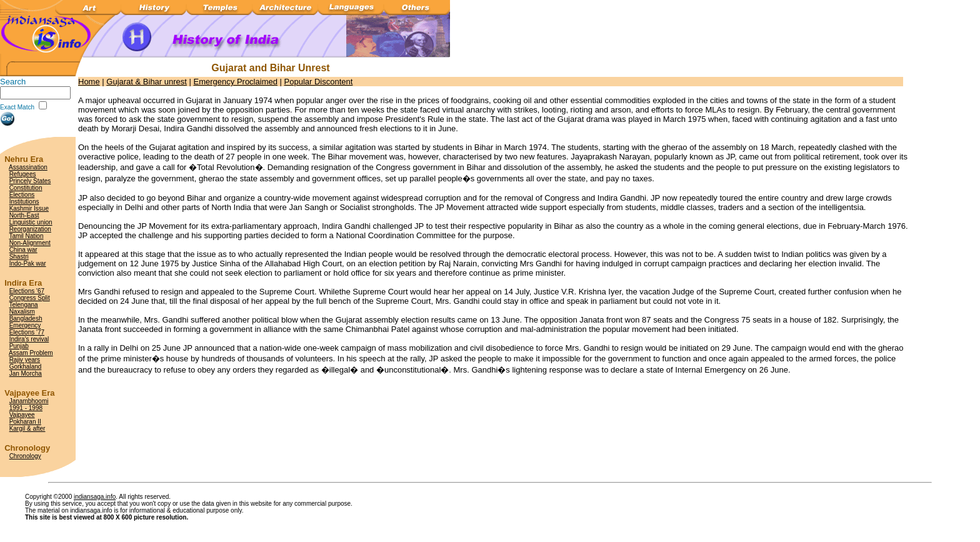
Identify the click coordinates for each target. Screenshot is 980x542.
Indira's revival (29, 339)
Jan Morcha (26, 374)
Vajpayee (22, 415)
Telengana (23, 305)
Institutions (24, 202)
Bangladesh (26, 319)
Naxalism (22, 312)
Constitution (26, 188)
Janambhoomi (29, 401)
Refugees (23, 174)
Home (89, 82)
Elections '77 (27, 332)
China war (23, 250)
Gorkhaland (26, 367)
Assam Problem (31, 353)
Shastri (19, 257)
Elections (22, 195)
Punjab (19, 346)
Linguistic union (31, 222)
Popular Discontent (319, 82)
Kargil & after (27, 429)
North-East (24, 215)
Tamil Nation (26, 236)
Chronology (25, 456)
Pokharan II (25, 422)
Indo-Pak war (28, 263)
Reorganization (30, 229)
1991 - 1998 (26, 408)
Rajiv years (25, 360)
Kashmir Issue (29, 208)
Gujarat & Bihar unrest (147, 82)
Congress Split (30, 298)
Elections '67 (27, 291)
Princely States (30, 181)
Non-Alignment (30, 243)
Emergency (25, 325)
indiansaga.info (95, 497)
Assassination (28, 167)
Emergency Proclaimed (236, 82)
